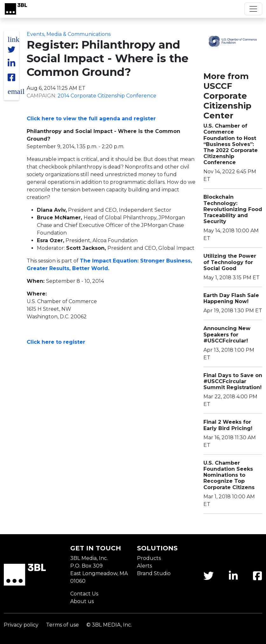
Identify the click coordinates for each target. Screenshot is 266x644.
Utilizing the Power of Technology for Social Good (230, 262)
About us (82, 601)
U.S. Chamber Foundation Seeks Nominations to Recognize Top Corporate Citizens (229, 475)
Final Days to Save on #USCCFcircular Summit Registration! (233, 381)
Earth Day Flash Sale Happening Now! (231, 298)
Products (149, 558)
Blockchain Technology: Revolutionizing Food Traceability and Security (233, 209)
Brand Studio (154, 573)
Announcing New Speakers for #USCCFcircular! (227, 334)
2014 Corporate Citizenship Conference (107, 96)
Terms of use (62, 625)
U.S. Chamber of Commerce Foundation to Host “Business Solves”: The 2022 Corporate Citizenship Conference (231, 144)
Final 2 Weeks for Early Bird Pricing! (228, 425)
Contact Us (84, 594)
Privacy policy (21, 625)
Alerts (144, 566)
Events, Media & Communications (69, 34)
